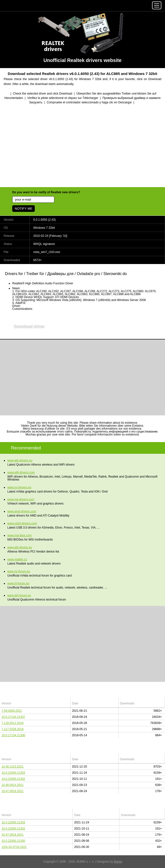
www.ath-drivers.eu (20, 460)
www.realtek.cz (17, 559)
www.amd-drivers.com (22, 511)
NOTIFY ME (24, 209)
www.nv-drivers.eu (19, 487)
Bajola (118, 862)
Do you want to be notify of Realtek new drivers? (46, 192)
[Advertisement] (82, 146)
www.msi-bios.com (19, 535)
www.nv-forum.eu (19, 571)
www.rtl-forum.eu (18, 583)
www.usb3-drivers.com (22, 523)
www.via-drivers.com (21, 499)
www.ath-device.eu (20, 547)
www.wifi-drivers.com (21, 472)
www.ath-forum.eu (19, 595)
